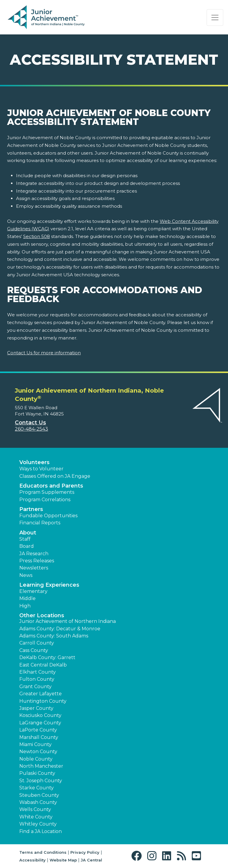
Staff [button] (25, 539)
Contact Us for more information (44, 353)
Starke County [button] (37, 788)
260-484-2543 (31, 429)
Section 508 (37, 236)
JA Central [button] (91, 860)
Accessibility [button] (33, 860)
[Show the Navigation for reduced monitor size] (215, 18)
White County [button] (36, 817)
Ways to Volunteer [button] (41, 469)
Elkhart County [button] (38, 672)
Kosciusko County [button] (40, 715)
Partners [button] (31, 509)
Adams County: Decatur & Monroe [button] (60, 629)
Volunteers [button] (34, 462)
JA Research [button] (34, 554)
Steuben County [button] (39, 795)
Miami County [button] (35, 744)
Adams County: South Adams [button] (54, 636)
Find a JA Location (41, 831)
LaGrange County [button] (40, 723)
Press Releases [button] (37, 561)
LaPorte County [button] (38, 730)
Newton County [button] (38, 752)
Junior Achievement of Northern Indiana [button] (68, 621)
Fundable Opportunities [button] (48, 516)
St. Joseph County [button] (41, 781)
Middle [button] (27, 598)
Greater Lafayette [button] (41, 694)
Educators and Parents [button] (51, 486)
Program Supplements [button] (47, 492)
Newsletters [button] (34, 568)
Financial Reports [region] (40, 523)
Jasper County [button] (36, 708)
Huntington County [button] (43, 701)
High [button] (25, 606)
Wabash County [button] (38, 802)
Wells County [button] (35, 809)
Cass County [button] (34, 650)
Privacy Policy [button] (85, 852)
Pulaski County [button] (37, 773)
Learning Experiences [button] (49, 585)
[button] (138, 856)
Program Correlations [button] (45, 500)
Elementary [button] (33, 591)
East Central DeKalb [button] (43, 665)
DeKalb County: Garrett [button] (47, 657)
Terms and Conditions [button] (43, 852)
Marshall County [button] (39, 737)
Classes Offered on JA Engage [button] (55, 476)
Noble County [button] (36, 759)
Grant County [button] (35, 687)
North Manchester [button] (41, 766)
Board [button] (27, 546)
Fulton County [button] (37, 679)
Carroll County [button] (37, 643)
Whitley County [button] (38, 824)
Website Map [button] (63, 860)
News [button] (26, 575)
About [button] (28, 533)
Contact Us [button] (30, 423)
